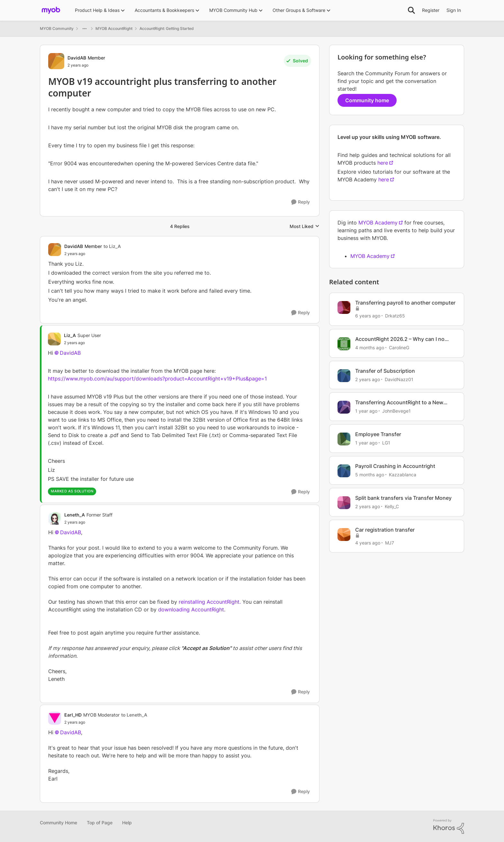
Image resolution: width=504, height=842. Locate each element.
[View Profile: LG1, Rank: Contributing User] (344, 439)
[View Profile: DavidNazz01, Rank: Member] (344, 376)
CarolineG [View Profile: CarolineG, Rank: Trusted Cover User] (399, 348)
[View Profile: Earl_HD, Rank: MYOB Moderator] (55, 718)
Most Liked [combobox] (305, 227)
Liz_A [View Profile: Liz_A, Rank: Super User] (70, 335)
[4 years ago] (368, 542)
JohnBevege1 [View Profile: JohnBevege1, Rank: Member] (396, 411)
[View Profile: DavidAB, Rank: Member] (56, 61)
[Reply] (301, 202)
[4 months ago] (370, 348)
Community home (367, 100)
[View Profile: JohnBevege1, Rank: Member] (344, 407)
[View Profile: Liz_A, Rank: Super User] (54, 339)
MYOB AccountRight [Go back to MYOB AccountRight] (114, 28)
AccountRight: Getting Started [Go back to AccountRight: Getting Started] (167, 28)
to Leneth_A (134, 715)
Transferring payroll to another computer (405, 303)
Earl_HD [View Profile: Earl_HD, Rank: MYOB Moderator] (73, 715)
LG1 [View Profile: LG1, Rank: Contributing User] (386, 443)
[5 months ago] (370, 475)
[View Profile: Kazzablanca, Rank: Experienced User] (344, 471)
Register (431, 10)
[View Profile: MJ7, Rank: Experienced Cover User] (344, 535)
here (383, 163)
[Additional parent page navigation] (85, 29)
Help (127, 823)
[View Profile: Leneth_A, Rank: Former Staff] (55, 518)
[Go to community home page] (51, 10)
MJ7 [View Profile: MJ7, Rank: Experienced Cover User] (390, 542)
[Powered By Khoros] (449, 827)
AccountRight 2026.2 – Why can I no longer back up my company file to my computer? (402, 339)
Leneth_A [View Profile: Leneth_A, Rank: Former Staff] (75, 515)
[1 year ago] (366, 411)
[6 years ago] (368, 316)
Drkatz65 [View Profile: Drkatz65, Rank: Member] (395, 316)
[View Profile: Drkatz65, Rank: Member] (344, 307)
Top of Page (100, 823)
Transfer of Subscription (385, 371)
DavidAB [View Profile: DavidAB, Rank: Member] (77, 58)
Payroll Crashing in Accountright (395, 466)
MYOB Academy (378, 223)
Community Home (59, 823)
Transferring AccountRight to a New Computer (399, 403)
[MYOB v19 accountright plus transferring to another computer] (93, 254)
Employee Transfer (378, 434)
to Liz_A (112, 246)
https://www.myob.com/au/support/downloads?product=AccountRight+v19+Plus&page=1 (157, 379)
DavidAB (70, 353)
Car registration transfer (385, 530)
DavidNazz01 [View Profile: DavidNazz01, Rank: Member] (399, 379)
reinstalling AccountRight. (210, 602)
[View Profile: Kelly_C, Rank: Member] (344, 503)
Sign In (454, 10)
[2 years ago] (368, 379)
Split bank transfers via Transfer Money (403, 498)
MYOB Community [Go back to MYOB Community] (57, 28)
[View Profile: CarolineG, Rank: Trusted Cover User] (344, 344)
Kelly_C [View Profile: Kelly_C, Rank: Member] (392, 506)
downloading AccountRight (191, 609)
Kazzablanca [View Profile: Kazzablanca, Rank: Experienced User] (403, 475)
